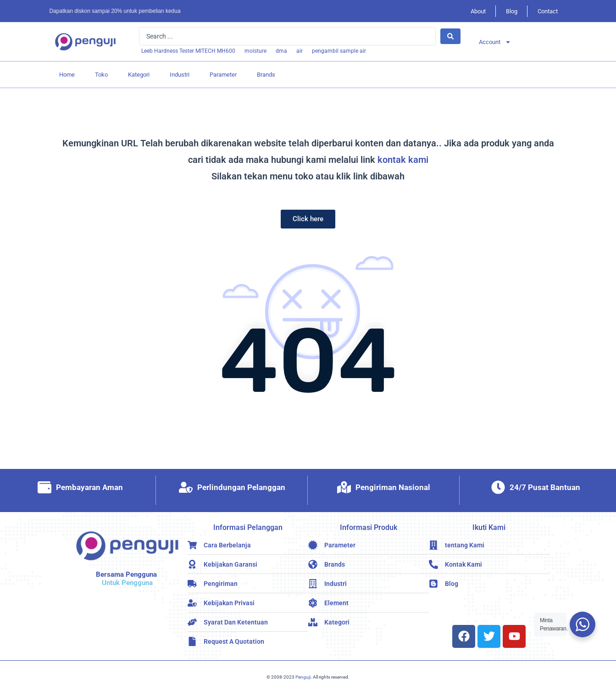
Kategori (139, 75)
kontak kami (403, 160)
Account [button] (495, 42)
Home (67, 75)
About (478, 11)
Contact (548, 11)
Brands (266, 75)
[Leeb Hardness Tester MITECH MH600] (188, 51)
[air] (300, 51)
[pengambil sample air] (339, 51)
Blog (512, 11)
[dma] (281, 51)
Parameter (223, 75)
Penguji (303, 677)
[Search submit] (450, 36)
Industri (180, 75)
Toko (101, 75)
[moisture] (255, 51)
